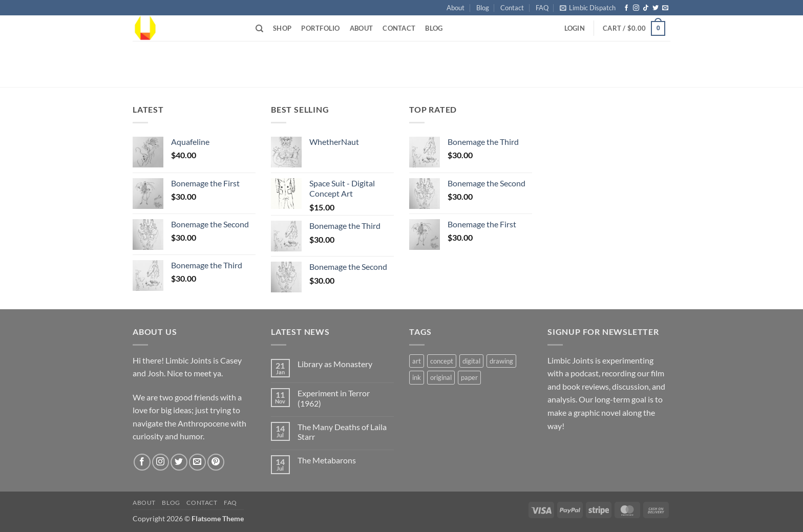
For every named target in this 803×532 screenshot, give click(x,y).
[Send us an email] (665, 8)
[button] (588, 8)
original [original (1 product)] (441, 377)
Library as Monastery (335, 364)
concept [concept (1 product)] (442, 361)
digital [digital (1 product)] (471, 361)
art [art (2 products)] (417, 361)
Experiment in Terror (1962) (334, 398)
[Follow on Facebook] (626, 8)
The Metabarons (327, 460)
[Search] (259, 29)
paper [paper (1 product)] (469, 377)
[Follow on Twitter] (656, 8)
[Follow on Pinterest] (216, 462)
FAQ (542, 8)
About (456, 8)
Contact (512, 8)
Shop (282, 28)
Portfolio (320, 28)
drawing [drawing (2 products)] (501, 361)
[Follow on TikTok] (646, 8)
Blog (483, 8)
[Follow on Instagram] (636, 8)
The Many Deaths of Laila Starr (342, 432)
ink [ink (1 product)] (417, 377)
